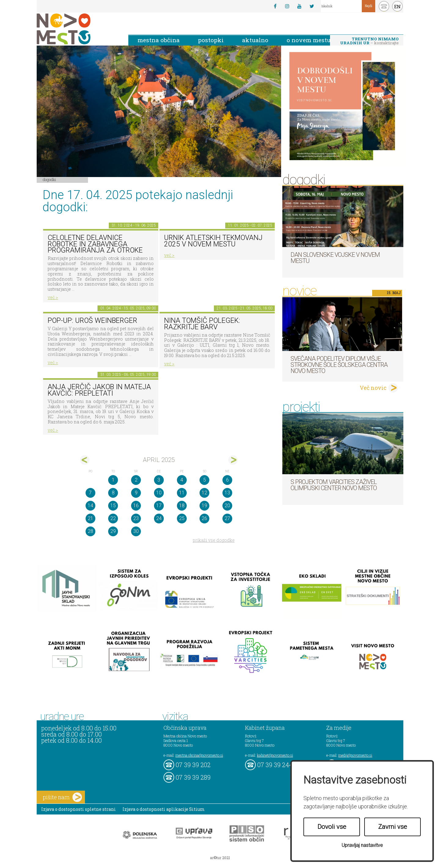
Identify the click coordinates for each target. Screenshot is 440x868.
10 (159, 493)
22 (113, 518)
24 (159, 518)
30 (136, 531)
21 (90, 518)
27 (227, 518)
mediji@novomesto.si (355, 755)
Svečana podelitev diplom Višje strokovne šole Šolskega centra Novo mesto (339, 365)
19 (204, 506)
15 (113, 506)
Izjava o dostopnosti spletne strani (79, 809)
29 (113, 531)
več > (53, 297)
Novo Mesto (78, 29)
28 (90, 531)
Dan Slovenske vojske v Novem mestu (335, 258)
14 (90, 506)
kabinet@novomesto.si (275, 755)
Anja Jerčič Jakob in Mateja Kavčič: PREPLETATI (99, 390)
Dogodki (50, 179)
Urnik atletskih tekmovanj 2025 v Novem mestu (213, 241)
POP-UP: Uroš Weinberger (92, 321)
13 (227, 493)
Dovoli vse (332, 827)
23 (136, 518)
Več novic (373, 388)
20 (227, 506)
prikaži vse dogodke (214, 540)
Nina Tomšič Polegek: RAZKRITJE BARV (202, 324)
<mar (85, 460)
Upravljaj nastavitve (362, 845)
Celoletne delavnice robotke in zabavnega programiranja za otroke (95, 244)
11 (182, 493)
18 (182, 506)
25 (182, 518)
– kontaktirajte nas (369, 41)
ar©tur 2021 (220, 858)
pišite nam (62, 797)
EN (398, 6)
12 (204, 493)
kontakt (384, 6)
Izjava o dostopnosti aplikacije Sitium (164, 809)
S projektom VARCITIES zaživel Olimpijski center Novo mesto (334, 485)
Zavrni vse (393, 827)
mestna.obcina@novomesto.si (199, 755)
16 (136, 506)
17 (159, 506)
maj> (233, 460)
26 (204, 518)
